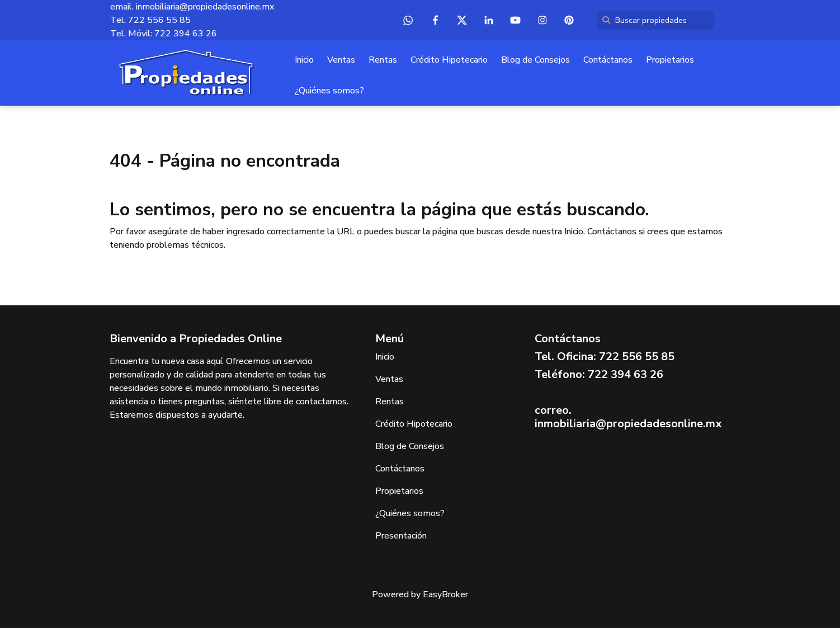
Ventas (341, 60)
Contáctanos (608, 60)
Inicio (304, 60)
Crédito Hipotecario (449, 60)
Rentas (383, 60)
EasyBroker (445, 594)
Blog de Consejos (535, 60)
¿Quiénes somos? (329, 91)
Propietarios (670, 60)
